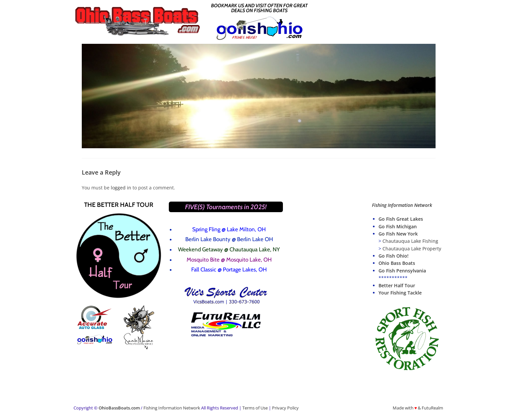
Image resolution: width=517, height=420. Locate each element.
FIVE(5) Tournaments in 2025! (226, 207)
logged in (121, 188)
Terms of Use (255, 408)
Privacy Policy (285, 408)
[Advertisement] (379, 21)
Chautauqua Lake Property (412, 249)
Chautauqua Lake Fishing (410, 241)
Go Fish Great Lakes (401, 219)
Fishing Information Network (172, 408)
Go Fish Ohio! (394, 256)
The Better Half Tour (119, 205)
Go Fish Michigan (398, 226)
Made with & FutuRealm (418, 408)
